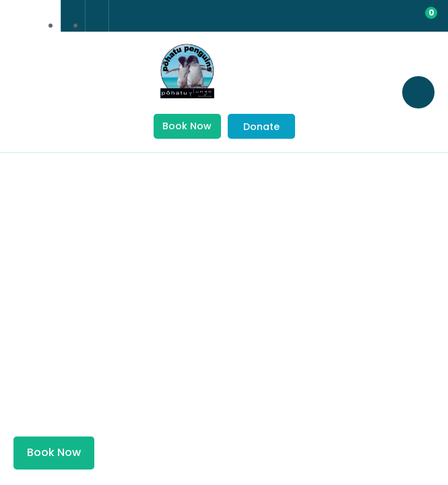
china (42, 16)
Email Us (97, 15)
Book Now (187, 126)
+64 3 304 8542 (73, 16)
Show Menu (27, 91)
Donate (261, 127)
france (18, 16)
